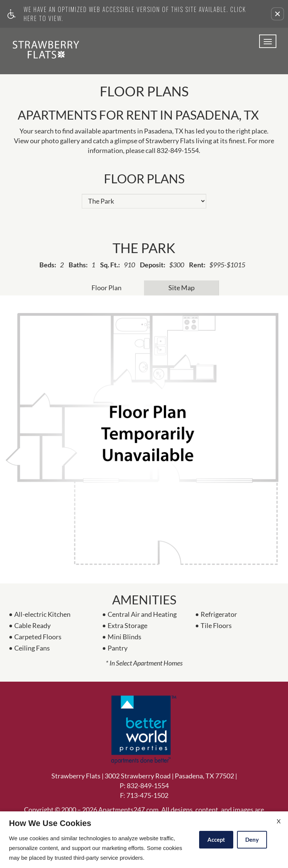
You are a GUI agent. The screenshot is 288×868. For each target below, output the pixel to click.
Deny (252, 840)
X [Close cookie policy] (279, 821)
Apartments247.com (128, 810)
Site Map (181, 288)
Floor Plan (106, 288)
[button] (277, 14)
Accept (216, 840)
